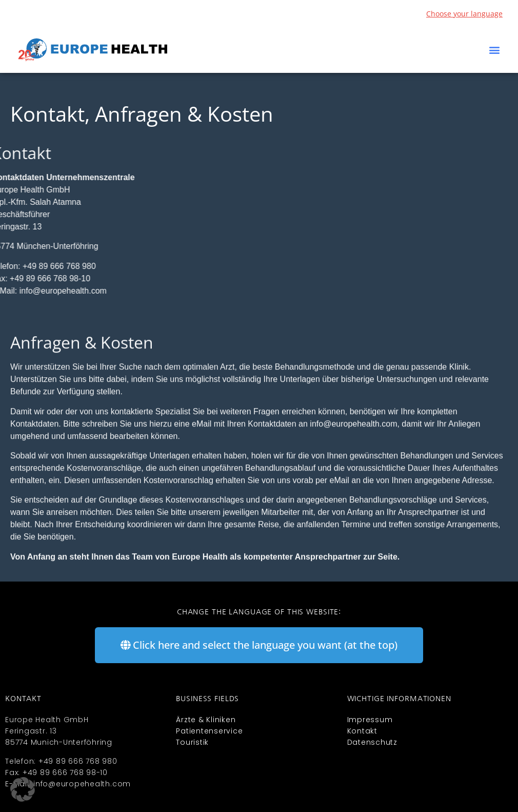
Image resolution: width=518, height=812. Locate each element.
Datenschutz (372, 742)
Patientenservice (209, 731)
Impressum (370, 720)
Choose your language (464, 14)
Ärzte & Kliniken (206, 720)
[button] (494, 50)
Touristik (192, 742)
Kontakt (362, 731)
